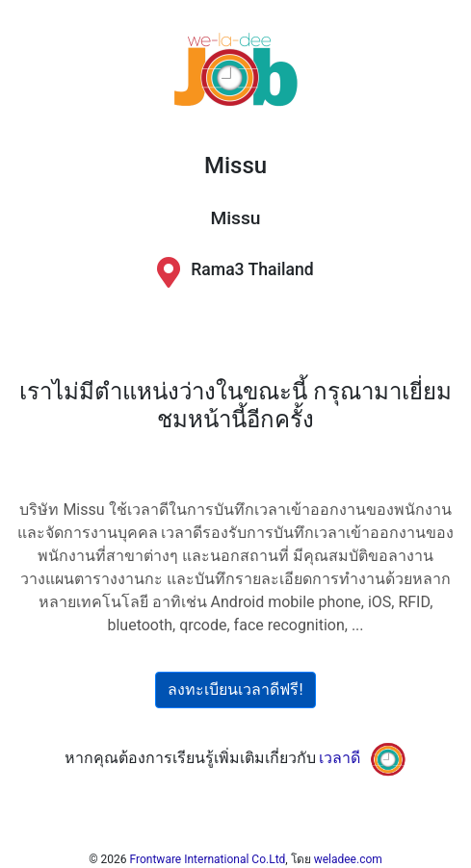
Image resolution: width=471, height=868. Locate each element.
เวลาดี (340, 759)
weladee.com (348, 859)
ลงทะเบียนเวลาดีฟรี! (235, 689)
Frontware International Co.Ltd (208, 859)
